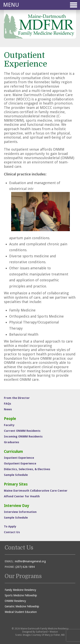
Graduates (12, 442)
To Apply (10, 526)
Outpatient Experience (20, 463)
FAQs (8, 404)
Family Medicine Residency (20, 590)
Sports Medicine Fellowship (21, 595)
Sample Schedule (16, 475)
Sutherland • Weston (47, 632)
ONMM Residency (15, 601)
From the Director (17, 398)
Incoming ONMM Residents (23, 436)
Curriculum (13, 452)
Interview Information (20, 512)
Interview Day (17, 506)
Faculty (9, 425)
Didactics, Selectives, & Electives (27, 469)
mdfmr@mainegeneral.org (30, 561)
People (10, 419)
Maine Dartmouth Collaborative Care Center (36, 491)
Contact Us (12, 532)
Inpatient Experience (19, 458)
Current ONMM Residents (22, 431)
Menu (40, 5)
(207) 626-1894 (25, 567)
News (8, 409)
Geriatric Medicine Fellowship (22, 606)
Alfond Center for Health (22, 496)
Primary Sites (16, 484)
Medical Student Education (21, 612)
